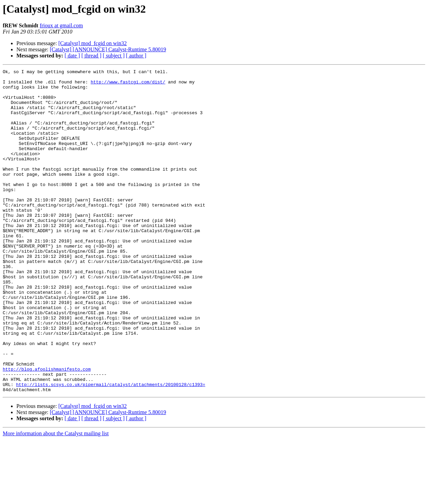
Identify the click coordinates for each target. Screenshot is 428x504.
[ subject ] (114, 56)
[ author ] (136, 56)
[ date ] (72, 56)
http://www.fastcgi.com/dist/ (128, 85)
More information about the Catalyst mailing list (56, 498)
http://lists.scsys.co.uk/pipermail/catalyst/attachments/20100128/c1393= (111, 448)
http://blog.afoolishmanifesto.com (47, 429)
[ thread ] (91, 56)
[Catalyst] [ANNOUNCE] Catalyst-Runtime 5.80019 (108, 49)
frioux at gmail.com (61, 25)
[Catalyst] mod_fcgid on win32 (93, 43)
